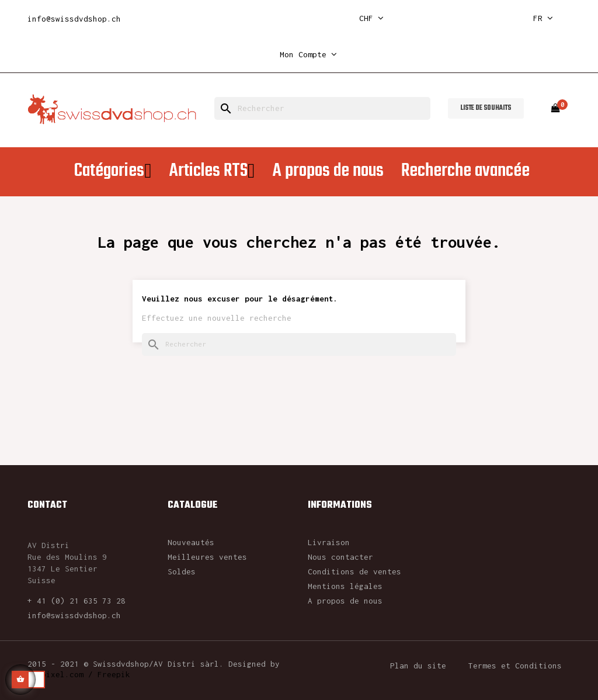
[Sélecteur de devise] (371, 18)
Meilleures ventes (207, 557)
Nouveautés (191, 542)
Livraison (329, 542)
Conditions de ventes (354, 571)
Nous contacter (340, 557)
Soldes (182, 571)
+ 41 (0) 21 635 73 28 (77, 601)
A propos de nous (345, 601)
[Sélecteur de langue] (543, 18)
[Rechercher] (322, 108)
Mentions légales (345, 586)
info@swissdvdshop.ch (74, 19)
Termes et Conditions (515, 666)
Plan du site (418, 666)
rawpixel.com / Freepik (79, 674)
